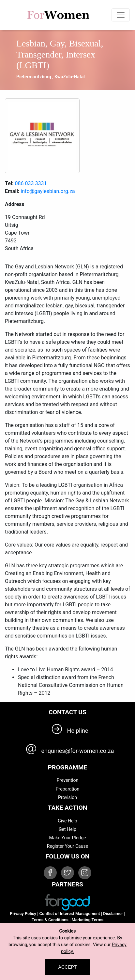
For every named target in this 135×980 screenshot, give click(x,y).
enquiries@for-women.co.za (78, 751)
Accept (68, 967)
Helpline (78, 731)
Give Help (67, 821)
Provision (67, 797)
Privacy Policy (23, 914)
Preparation (68, 789)
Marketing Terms (88, 920)
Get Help (67, 829)
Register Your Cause (67, 846)
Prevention (68, 780)
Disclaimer (113, 914)
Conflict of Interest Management (70, 914)
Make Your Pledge (67, 838)
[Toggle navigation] (121, 15)
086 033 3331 (31, 183)
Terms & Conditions (50, 920)
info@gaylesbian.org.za (48, 191)
